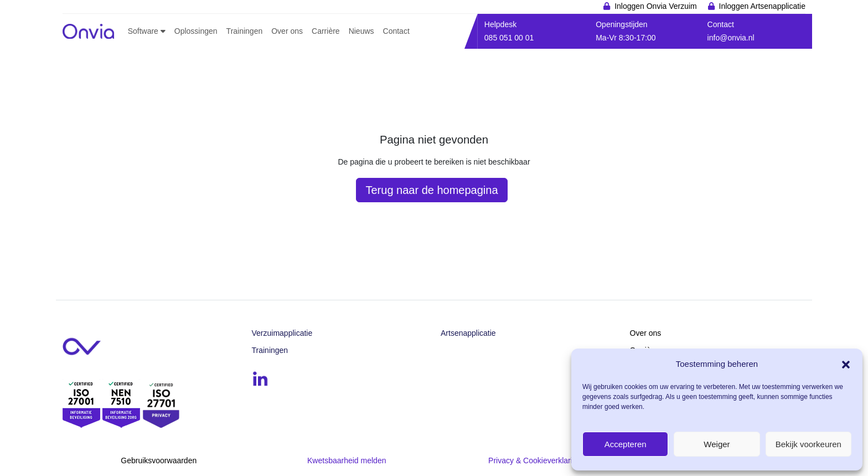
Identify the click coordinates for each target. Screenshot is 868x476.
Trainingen (270, 350)
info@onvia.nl (731, 38)
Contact (721, 24)
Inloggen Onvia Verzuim (656, 6)
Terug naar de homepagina (432, 190)
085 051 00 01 (509, 38)
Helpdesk (500, 24)
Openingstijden (621, 24)
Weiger (717, 444)
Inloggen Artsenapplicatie (762, 6)
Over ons (646, 333)
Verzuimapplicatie (282, 333)
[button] (846, 364)
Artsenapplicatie (468, 333)
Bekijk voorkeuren (808, 444)
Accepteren (626, 444)
